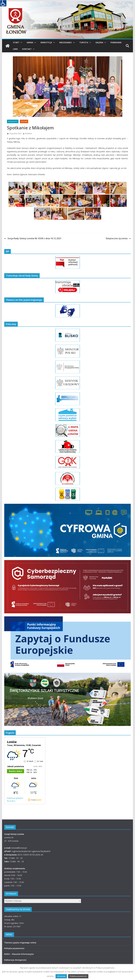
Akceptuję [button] (61, 976)
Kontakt (27, 49)
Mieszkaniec (66, 42)
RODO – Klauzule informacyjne (19, 954)
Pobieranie (116, 42)
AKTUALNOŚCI (13, 121)
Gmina (30, 42)
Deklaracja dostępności (15, 960)
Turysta (84, 42)
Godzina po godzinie (14, 798)
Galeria (99, 42)
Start (16, 42)
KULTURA (24, 121)
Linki (15, 49)
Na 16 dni (10, 801)
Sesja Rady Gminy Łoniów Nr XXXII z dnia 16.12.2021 (33, 238)
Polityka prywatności (14, 948)
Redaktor (29, 134)
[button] (21, 43)
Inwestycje (46, 42)
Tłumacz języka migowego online (20, 943)
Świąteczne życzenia (118, 238)
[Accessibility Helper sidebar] (3, 3)
